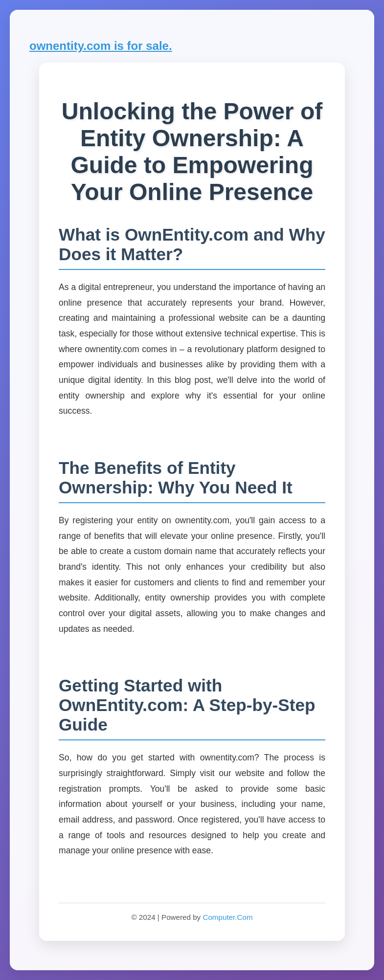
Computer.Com (227, 917)
